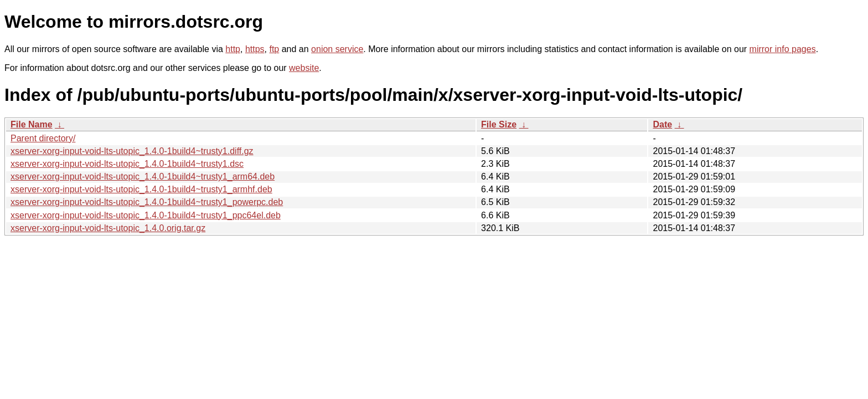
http (233, 49)
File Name (32, 124)
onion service (337, 49)
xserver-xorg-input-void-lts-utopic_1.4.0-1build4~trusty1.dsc (127, 164)
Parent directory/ (43, 138)
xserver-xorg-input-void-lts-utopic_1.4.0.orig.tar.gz (108, 228)
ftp (274, 49)
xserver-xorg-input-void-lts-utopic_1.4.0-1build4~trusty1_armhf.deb (141, 189)
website (304, 68)
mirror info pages (783, 49)
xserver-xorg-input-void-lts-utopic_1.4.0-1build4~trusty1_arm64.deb (143, 177)
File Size (499, 124)
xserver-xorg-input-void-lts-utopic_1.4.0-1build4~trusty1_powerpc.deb (147, 202)
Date (662, 124)
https (255, 49)
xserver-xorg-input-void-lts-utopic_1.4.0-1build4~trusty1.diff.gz (132, 151)
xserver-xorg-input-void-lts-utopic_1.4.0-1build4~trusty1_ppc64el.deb (146, 215)
